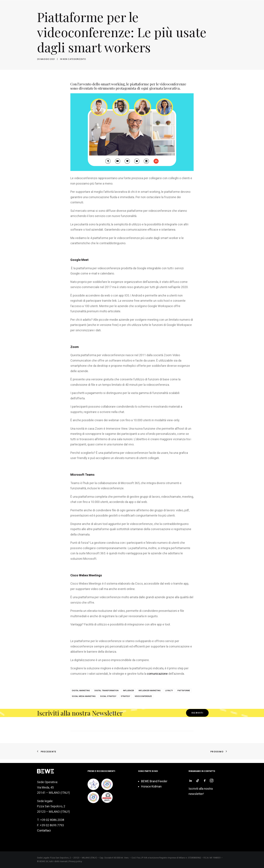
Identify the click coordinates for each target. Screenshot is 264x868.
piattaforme (184, 691)
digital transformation (106, 691)
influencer (129, 691)
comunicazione (157, 674)
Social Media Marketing (84, 696)
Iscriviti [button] (197, 713)
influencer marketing (150, 691)
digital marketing (81, 691)
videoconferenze (143, 696)
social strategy (108, 696)
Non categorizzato (74, 59)
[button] (191, 781)
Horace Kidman (151, 786)
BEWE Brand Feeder (154, 781)
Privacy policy (75, 861)
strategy (126, 696)
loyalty (169, 691)
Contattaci (44, 830)
